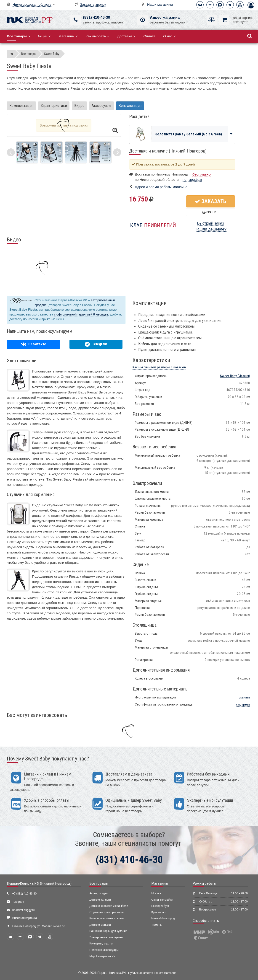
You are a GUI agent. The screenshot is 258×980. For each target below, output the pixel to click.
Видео (79, 106)
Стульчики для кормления (106, 912)
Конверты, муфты (101, 944)
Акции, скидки (98, 893)
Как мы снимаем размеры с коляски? (159, 367)
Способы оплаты (206, 921)
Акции (44, 36)
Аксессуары (101, 106)
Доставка (126, 36)
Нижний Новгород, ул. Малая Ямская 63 (39, 926)
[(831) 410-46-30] (76, 20)
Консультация (130, 106)
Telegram (18, 902)
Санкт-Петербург (162, 900)
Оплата (149, 36)
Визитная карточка (25, 918)
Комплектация (21, 106)
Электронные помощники (106, 937)
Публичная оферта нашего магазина (152, 973)
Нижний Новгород (163, 918)
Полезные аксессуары (104, 950)
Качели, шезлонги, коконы (106, 918)
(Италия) (235, 376)
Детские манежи (100, 925)
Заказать (210, 201)
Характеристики (54, 106)
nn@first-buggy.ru (24, 910)
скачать (244, 697)
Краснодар (158, 912)
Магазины (68, 36)
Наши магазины (160, 4)
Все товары (99, 883)
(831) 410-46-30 (96, 17)
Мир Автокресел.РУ (102, 956)
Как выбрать (97, 36)
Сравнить (211, 212)
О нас (170, 36)
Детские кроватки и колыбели (109, 906)
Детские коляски (100, 900)
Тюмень (156, 925)
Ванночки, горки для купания (108, 931)
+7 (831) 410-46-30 (24, 894)
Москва (156, 893)
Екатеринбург (160, 906)
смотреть (243, 704)
